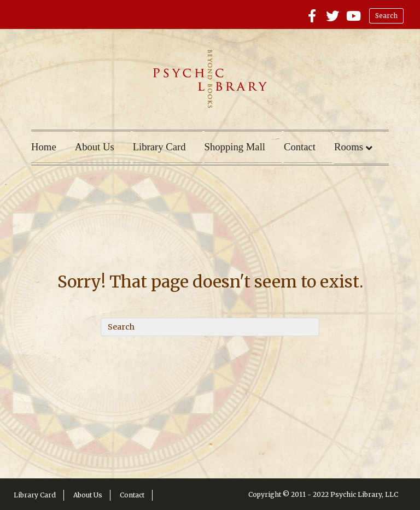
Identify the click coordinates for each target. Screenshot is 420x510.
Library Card (159, 147)
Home (44, 147)
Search (386, 16)
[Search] (210, 327)
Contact (300, 147)
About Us (95, 147)
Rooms (349, 147)
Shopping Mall (235, 147)
